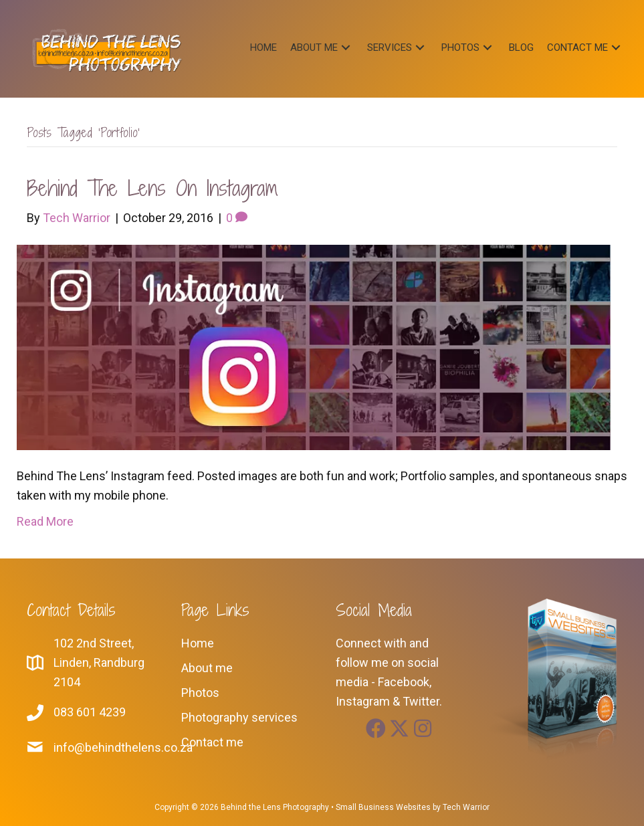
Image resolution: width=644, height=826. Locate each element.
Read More (45, 521)
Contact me (212, 742)
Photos (200, 693)
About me (207, 668)
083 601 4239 (90, 712)
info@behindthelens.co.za (123, 747)
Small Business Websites (383, 807)
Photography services (239, 717)
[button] (346, 47)
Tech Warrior (466, 807)
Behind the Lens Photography (275, 807)
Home (198, 643)
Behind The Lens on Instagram (152, 188)
